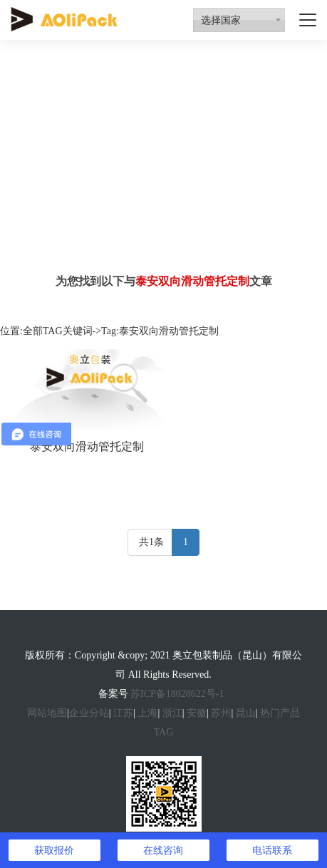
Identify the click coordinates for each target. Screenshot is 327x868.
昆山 (246, 713)
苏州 (221, 713)
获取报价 (54, 851)
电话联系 (272, 851)
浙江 (172, 713)
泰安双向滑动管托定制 (87, 446)
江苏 (123, 713)
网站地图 (47, 713)
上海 (147, 713)
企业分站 (89, 713)
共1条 (151, 542)
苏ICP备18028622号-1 (177, 694)
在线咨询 (163, 851)
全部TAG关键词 (58, 331)
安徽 (197, 713)
